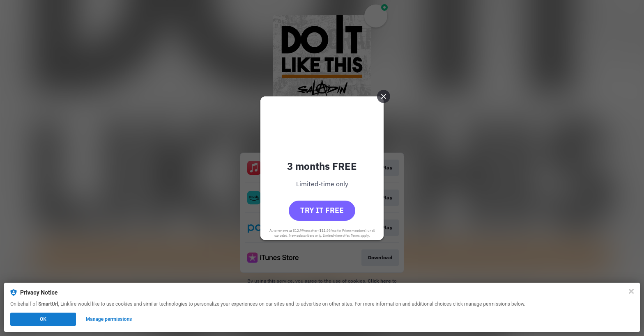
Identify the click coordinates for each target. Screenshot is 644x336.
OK (43, 319)
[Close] (631, 291)
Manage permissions (109, 319)
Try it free (322, 210)
